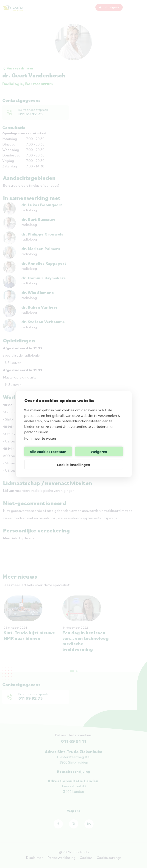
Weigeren (99, 452)
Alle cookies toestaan (48, 452)
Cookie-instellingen (73, 465)
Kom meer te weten (40, 438)
